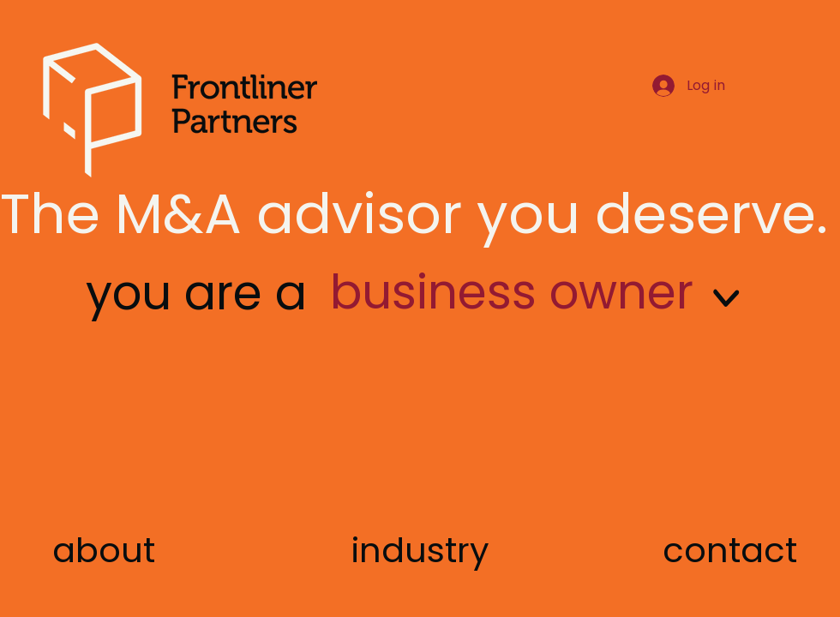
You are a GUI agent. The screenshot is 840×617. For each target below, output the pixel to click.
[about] (104, 550)
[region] (551, 335)
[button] (730, 550)
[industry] (420, 550)
